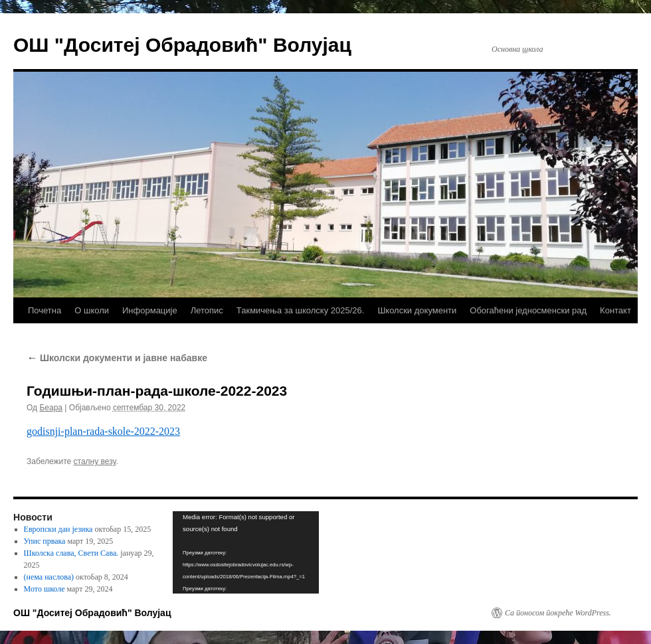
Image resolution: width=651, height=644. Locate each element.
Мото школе (45, 589)
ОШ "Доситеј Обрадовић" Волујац (182, 45)
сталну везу (95, 461)
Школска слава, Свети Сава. (71, 553)
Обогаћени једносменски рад (528, 310)
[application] (246, 552)
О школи (92, 310)
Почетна (45, 310)
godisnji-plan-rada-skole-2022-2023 (103, 431)
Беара (51, 408)
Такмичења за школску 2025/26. (301, 310)
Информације (150, 310)
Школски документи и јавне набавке (117, 358)
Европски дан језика (58, 529)
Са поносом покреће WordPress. (558, 613)
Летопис (207, 310)
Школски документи (417, 310)
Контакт (615, 310)
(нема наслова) (49, 577)
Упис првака (45, 541)
